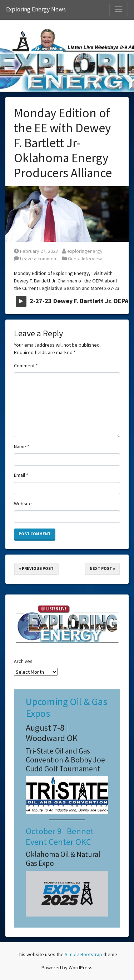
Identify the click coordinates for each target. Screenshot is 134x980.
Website (23, 504)
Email (21, 475)
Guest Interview (85, 259)
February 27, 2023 (36, 251)
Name (22, 446)
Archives (23, 661)
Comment (26, 366)
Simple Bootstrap (83, 954)
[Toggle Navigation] (119, 9)
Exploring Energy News (36, 9)
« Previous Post (36, 568)
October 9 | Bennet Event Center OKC (60, 836)
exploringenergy (82, 251)
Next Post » (102, 568)
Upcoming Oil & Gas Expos (66, 708)
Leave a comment (36, 259)
